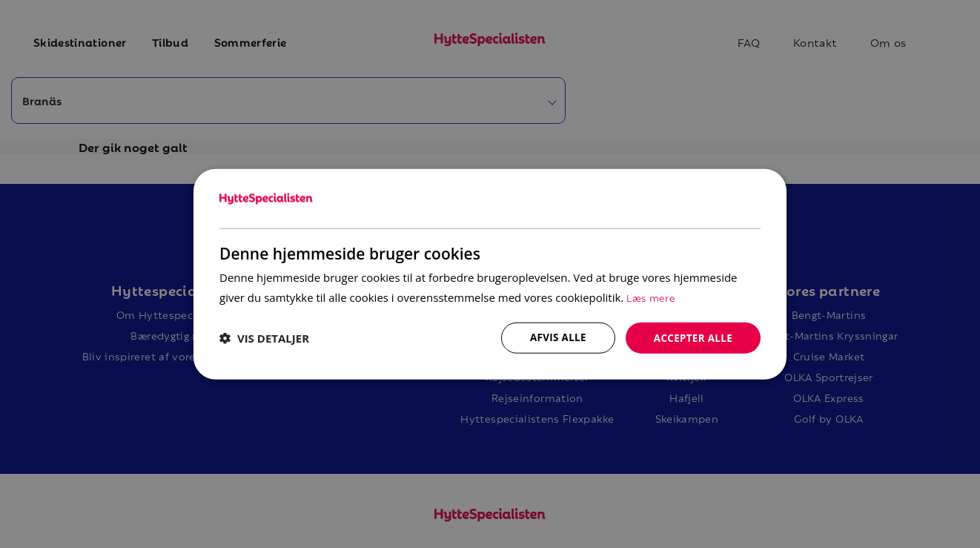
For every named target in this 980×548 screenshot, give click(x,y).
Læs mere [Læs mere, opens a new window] (652, 296)
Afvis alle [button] (553, 337)
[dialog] (490, 274)
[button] (264, 338)
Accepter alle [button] (691, 337)
